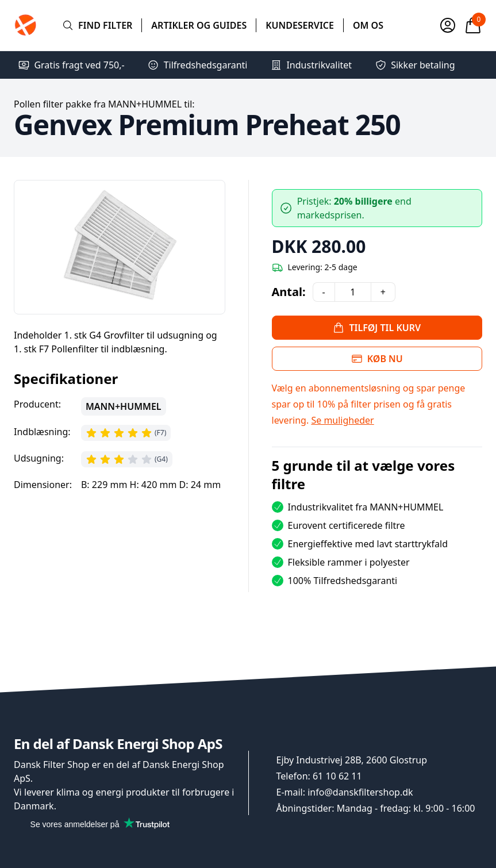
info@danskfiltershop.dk (360, 792)
